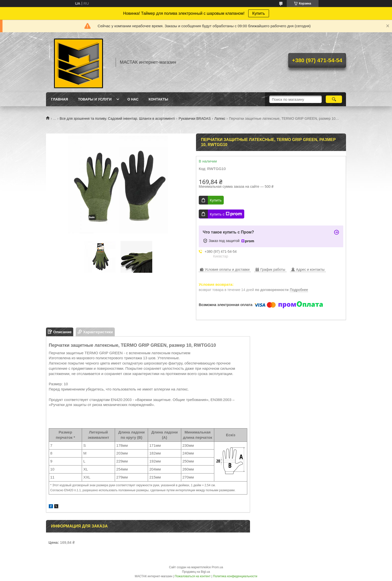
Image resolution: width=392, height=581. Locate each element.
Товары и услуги (95, 99)
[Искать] (334, 99)
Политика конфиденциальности (235, 576)
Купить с (226, 214)
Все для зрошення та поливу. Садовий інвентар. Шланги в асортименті (117, 118)
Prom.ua (217, 567)
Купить (259, 13)
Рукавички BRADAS (195, 118)
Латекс (220, 118)
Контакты (158, 99)
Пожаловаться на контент (193, 576)
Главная (59, 99)
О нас (133, 99)
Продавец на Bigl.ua (196, 572)
